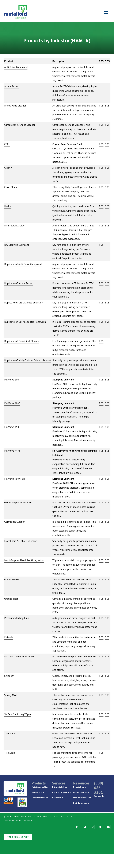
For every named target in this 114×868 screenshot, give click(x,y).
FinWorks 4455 (12, 451)
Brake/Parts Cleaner (15, 106)
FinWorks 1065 (12, 403)
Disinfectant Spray (14, 226)
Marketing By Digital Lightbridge (18, 820)
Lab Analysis (58, 798)
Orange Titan (11, 599)
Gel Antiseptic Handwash (18, 502)
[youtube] (108, 827)
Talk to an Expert (18, 837)
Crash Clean (11, 187)
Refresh (8, 637)
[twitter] (85, 827)
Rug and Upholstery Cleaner (19, 657)
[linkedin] (100, 827)
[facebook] (77, 827)
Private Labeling (59, 787)
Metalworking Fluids (40, 787)
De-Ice (8, 206)
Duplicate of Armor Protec (19, 283)
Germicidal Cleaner (14, 522)
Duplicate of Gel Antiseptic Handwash (25, 322)
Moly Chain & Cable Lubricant (20, 541)
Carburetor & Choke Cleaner (20, 125)
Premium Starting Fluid (17, 618)
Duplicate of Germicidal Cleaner (22, 341)
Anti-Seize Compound (16, 67)
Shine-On (9, 676)
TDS (101, 106)
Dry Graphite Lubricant (17, 245)
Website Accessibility (63, 817)
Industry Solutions (81, 792)
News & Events (80, 787)
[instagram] (93, 827)
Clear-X (8, 168)
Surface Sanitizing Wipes (18, 714)
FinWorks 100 (12, 380)
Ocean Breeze (12, 580)
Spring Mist (11, 695)
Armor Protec (12, 86)
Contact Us (99, 796)
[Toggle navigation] (106, 12)
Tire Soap (10, 753)
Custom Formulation (61, 792)
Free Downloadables (82, 798)
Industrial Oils (38, 792)
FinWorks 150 (12, 427)
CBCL (7, 144)
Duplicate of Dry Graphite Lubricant (24, 303)
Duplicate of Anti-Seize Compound (23, 264)
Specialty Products (40, 798)
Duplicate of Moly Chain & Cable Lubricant (28, 360)
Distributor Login (81, 803)
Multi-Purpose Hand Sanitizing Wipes (24, 560)
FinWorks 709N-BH (15, 479)
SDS (107, 106)
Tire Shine (10, 734)
